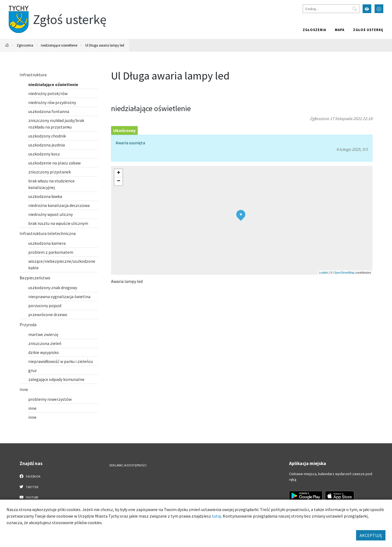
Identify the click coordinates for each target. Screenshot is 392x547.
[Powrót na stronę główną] (7, 45)
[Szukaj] (331, 9)
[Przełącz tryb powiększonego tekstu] (379, 9)
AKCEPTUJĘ (371, 535)
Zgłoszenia (314, 30)
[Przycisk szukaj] (354, 9)
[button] (241, 215)
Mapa (340, 30)
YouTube (29, 497)
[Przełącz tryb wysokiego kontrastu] (367, 9)
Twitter (29, 487)
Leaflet (324, 273)
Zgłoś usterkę (368, 30)
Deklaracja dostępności (128, 465)
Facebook (30, 476)
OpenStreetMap (344, 273)
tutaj (216, 516)
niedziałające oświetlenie (59, 45)
